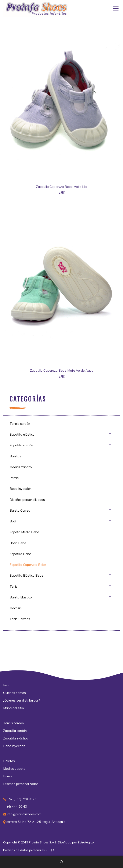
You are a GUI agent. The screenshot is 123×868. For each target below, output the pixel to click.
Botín (13, 521)
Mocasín (16, 608)
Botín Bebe (18, 543)
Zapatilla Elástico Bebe (26, 575)
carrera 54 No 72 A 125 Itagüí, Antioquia (34, 822)
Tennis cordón (20, 424)
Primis (14, 478)
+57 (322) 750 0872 (20, 799)
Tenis (14, 586)
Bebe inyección (21, 489)
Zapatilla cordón (21, 445)
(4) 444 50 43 (15, 806)
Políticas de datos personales (24, 850)
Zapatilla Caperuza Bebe (28, 565)
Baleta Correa (20, 510)
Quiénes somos (15, 693)
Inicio (7, 685)
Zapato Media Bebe (24, 532)
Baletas (15, 456)
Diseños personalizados (27, 500)
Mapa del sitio (14, 708)
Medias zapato (21, 467)
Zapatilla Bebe (20, 554)
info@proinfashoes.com (22, 814)
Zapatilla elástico (22, 434)
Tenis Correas (20, 619)
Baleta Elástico (21, 597)
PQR (51, 850)
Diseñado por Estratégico (76, 842)
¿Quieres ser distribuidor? (22, 700)
